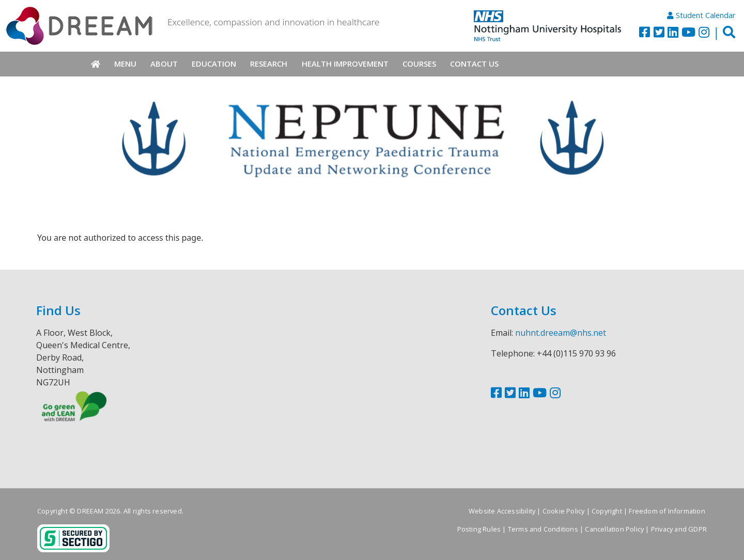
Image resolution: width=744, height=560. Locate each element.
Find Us (58, 310)
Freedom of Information (667, 511)
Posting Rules (479, 529)
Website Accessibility (502, 511)
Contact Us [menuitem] (474, 64)
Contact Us (524, 310)
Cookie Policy (564, 511)
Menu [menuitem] (125, 64)
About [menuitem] (164, 64)
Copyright (607, 511)
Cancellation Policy (614, 529)
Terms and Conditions (543, 529)
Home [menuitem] (95, 64)
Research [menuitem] (269, 64)
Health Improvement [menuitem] (345, 64)
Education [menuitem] (214, 64)
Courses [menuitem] (419, 64)
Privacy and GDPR (679, 529)
